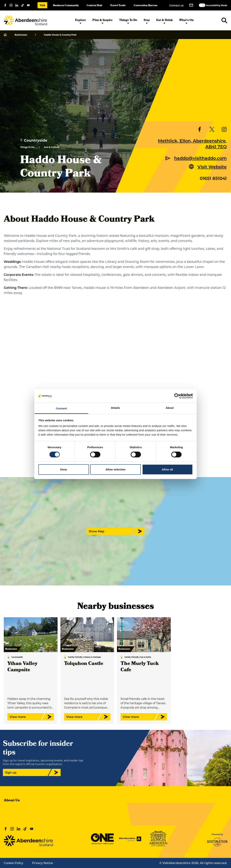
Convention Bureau (146, 6)
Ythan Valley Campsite (22, 667)
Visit (42, 6)
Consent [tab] (61, 408)
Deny (64, 469)
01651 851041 (213, 178)
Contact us (176, 5)
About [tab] (170, 408)
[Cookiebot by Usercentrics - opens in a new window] (177, 396)
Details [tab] (115, 408)
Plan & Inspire (103, 21)
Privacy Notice (43, 863)
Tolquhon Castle (84, 664)
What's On (186, 21)
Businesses (21, 35)
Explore (80, 21)
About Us (12, 801)
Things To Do (128, 21)
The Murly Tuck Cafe (140, 667)
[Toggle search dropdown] (224, 20)
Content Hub (94, 6)
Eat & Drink (164, 21)
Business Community (66, 6)
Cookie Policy (14, 863)
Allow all (167, 469)
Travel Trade (118, 6)
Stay (147, 21)
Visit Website (212, 167)
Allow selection (116, 469)
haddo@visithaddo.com (200, 158)
